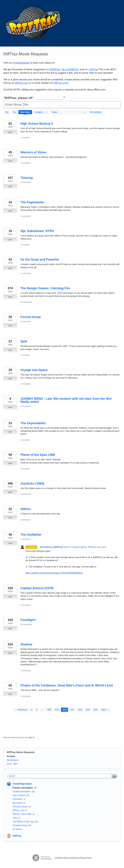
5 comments (26, 163)
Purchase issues (20, 807)
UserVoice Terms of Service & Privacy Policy (73, 858)
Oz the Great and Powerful (40, 260)
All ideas (11, 756)
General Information (22, 792)
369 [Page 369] (49, 710)
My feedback (96, 112)
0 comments (26, 406)
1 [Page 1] (32, 710)
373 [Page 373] (80, 710)
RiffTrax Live (18, 810)
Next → (105, 710)
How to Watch (19, 795)
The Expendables (33, 423)
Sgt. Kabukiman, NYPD (37, 231)
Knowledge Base (22, 784)
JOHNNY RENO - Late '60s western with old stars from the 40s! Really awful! (66, 400)
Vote (10, 132)
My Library (17, 803)
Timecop (27, 178)
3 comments (26, 605)
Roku (15, 818)
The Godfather (31, 535)
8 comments (26, 494)
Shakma (26, 644)
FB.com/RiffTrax (70, 69)
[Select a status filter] (69, 112)
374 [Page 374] (88, 710)
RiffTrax (17, 836)
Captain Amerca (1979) (37, 588)
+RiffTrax (93, 69)
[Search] (114, 776)
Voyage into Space (34, 370)
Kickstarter (17, 799)
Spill (24, 341)
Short (9, 764)
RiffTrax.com (21, 83)
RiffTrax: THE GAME (22, 814)
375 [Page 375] (95, 710)
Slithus (26, 509)
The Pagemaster (32, 202)
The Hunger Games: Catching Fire (45, 288)
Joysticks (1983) (32, 483)
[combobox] (60, 776)
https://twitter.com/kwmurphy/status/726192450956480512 (54, 573)
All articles (17, 829)
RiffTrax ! (61, 83)
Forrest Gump (31, 317)
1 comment (25, 137)
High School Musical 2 (37, 124)
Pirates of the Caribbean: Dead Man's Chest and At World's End (67, 685)
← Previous (21, 710)
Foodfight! (28, 620)
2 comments (26, 216)
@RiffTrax (55, 69)
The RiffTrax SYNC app (23, 822)
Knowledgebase (21, 63)
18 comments (26, 624)
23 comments (26, 302)
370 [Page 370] (57, 710)
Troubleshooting (20, 825)
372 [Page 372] (72, 710)
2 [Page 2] (37, 710)
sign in (31, 737)
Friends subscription (23, 788)
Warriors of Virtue (33, 152)
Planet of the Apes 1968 (38, 455)
